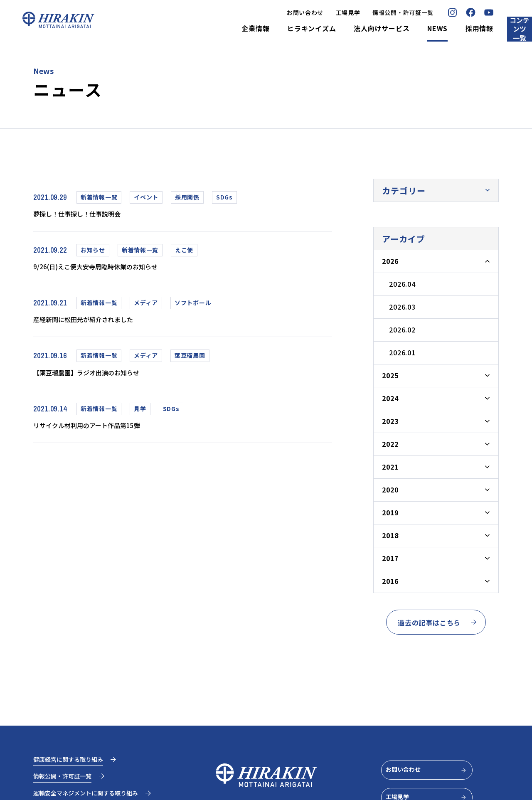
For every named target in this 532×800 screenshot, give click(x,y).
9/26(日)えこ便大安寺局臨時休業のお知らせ (112, 268)
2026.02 (402, 330)
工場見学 (311, 12)
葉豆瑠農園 (190, 360)
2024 (390, 398)
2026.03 (402, 307)
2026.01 (402, 352)
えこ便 (184, 251)
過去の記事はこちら (438, 623)
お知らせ (93, 251)
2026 (390, 261)
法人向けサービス (344, 29)
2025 (390, 375)
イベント (146, 197)
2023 (390, 421)
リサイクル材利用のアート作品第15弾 (100, 432)
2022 (390, 444)
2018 (390, 535)
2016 (390, 581)
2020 (390, 490)
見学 (140, 415)
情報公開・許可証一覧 (366, 12)
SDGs (224, 197)
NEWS (400, 29)
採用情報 (442, 29)
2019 (390, 512)
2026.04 (402, 284)
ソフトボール (193, 306)
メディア (146, 306)
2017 (390, 558)
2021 (390, 467)
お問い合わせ (268, 12)
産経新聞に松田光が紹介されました (96, 323)
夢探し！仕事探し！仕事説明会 (88, 214)
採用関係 (187, 197)
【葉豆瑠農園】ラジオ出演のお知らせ (100, 377)
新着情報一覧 (99, 197)
